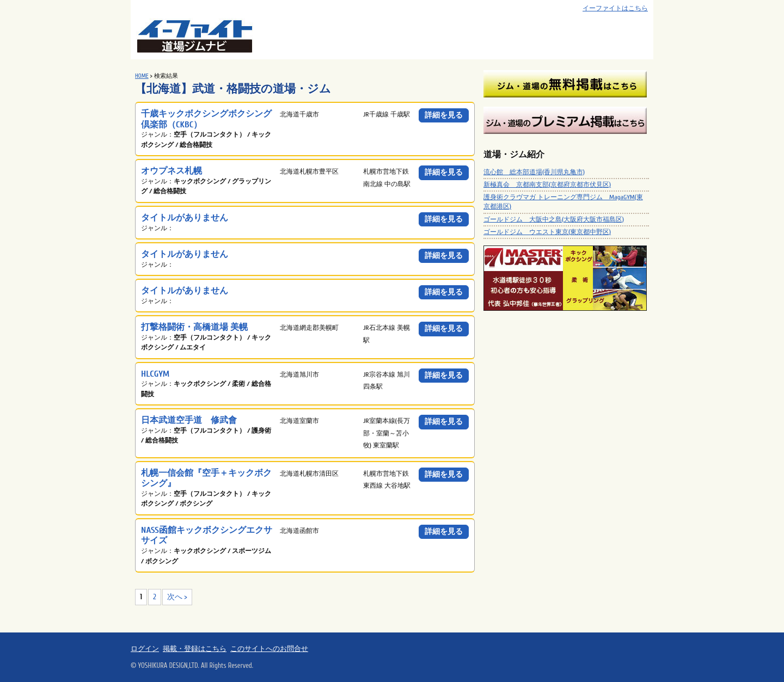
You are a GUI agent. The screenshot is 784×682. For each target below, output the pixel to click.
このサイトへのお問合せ (269, 649)
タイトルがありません (185, 217)
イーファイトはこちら (615, 8)
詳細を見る (444, 115)
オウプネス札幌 (171, 171)
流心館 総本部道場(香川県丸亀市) (534, 172)
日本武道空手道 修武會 (189, 420)
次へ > (177, 597)
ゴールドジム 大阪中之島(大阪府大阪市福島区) (554, 219)
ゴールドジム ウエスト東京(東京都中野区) (547, 232)
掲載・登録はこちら (195, 649)
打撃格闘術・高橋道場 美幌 (194, 327)
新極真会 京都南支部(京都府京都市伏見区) (547, 185)
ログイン (145, 649)
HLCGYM (155, 374)
